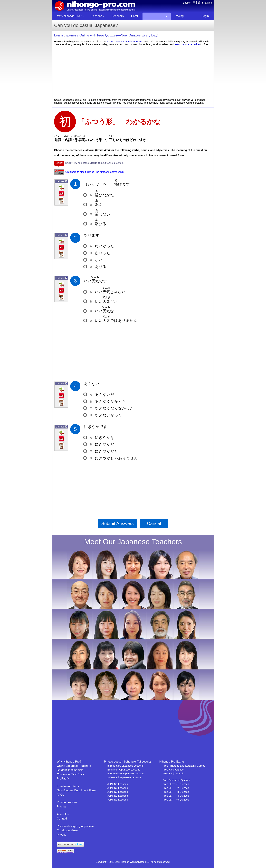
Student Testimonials (70, 770)
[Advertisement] (133, 72)
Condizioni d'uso (67, 830)
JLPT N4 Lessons (118, 788)
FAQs (60, 795)
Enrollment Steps (68, 786)
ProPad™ (63, 779)
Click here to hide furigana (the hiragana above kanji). (95, 172)
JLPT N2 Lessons (118, 796)
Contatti (62, 819)
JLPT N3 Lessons (118, 792)
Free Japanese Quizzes (176, 780)
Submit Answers (117, 523)
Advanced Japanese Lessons (124, 777)
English (187, 3)
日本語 (197, 2)
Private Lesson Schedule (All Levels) (127, 762)
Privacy (62, 835)
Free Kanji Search (173, 773)
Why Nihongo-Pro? (69, 762)
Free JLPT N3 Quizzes (176, 792)
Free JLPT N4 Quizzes (176, 796)
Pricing (61, 807)
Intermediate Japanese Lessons (126, 773)
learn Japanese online (187, 44)
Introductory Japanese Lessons (125, 766)
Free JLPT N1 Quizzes (176, 784)
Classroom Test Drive (70, 774)
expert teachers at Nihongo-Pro (125, 41)
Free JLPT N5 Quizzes (176, 800)
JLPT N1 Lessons (118, 800)
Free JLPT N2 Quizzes (176, 788)
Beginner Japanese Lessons (124, 770)
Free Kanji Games (173, 770)
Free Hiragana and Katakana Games (184, 766)
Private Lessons (67, 802)
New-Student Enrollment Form (76, 790)
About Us (63, 814)
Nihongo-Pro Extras (172, 762)
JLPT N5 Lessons (118, 784)
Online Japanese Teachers (74, 766)
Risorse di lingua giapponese (75, 826)
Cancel (154, 523)
